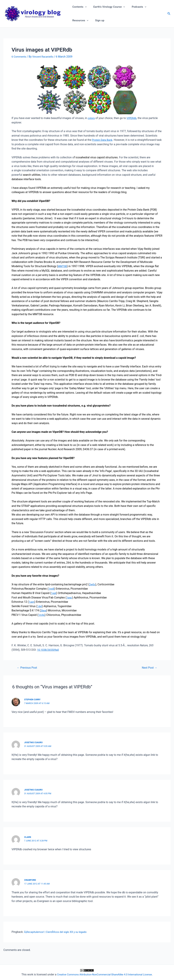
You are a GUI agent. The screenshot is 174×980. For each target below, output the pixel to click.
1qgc (69, 597)
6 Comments (19, 57)
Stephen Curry (33, 699)
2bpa (43, 610)
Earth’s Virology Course (107, 7)
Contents (79, 7)
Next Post (149, 668)
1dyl (40, 606)
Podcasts (135, 7)
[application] (84, 7)
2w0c (92, 584)
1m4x (42, 615)
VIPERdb (132, 118)
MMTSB (63, 266)
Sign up (97, 20)
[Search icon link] (169, 14)
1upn (32, 602)
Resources (80, 20)
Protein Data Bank (103, 140)
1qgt (54, 593)
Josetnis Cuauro (34, 742)
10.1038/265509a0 (49, 650)
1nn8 (51, 589)
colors (91, 118)
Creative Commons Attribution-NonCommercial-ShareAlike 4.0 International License (104, 974)
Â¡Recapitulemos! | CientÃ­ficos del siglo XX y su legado (57, 932)
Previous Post (28, 668)
